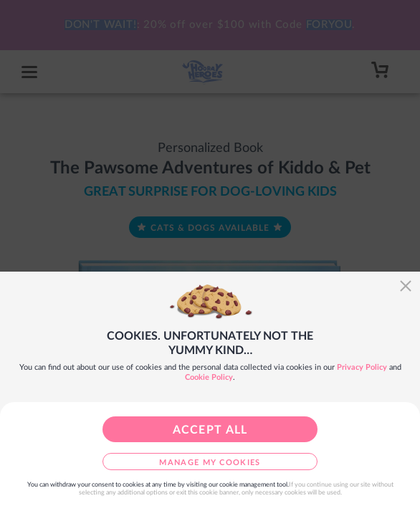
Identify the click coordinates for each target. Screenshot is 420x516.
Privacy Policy (362, 367)
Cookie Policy (209, 377)
